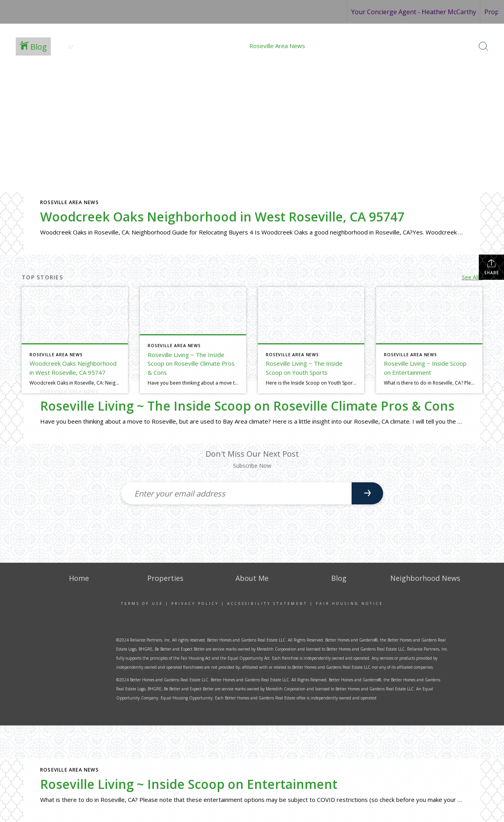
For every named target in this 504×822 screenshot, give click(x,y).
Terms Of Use (142, 603)
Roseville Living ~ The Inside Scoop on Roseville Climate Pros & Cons (247, 406)
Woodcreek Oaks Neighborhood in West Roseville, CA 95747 (222, 217)
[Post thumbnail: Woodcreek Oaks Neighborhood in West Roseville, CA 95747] (75, 340)
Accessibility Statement (267, 603)
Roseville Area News (69, 202)
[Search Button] (484, 46)
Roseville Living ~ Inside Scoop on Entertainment (189, 784)
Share (492, 267)
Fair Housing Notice (349, 603)
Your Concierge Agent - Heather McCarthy (414, 12)
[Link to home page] (40, 12)
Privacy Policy (195, 603)
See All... (472, 277)
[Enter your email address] (236, 493)
